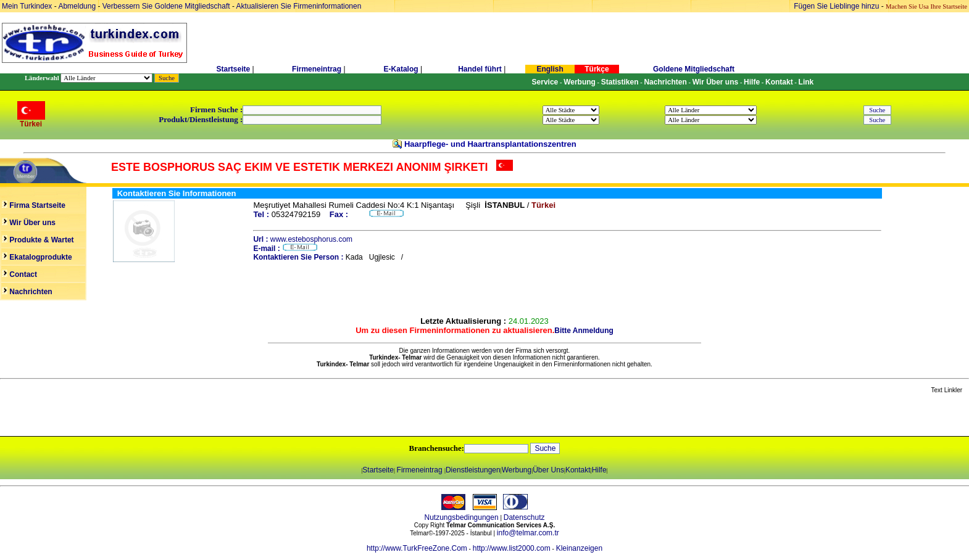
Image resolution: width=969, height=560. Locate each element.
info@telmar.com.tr (528, 533)
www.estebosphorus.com (311, 239)
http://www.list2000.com (512, 548)
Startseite (233, 69)
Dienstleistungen (473, 470)
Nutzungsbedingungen (462, 517)
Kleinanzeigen (579, 548)
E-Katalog (401, 69)
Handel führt (480, 69)
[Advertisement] (146, 416)
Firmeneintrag (318, 69)
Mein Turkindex (27, 6)
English (550, 69)
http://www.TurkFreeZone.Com (417, 548)
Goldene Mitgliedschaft (694, 69)
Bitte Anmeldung (584, 331)
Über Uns (548, 470)
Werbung (517, 470)
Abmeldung (77, 6)
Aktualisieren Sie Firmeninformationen (299, 6)
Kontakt (578, 470)
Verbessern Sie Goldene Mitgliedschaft (167, 6)
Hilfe (599, 470)
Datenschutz (524, 517)
